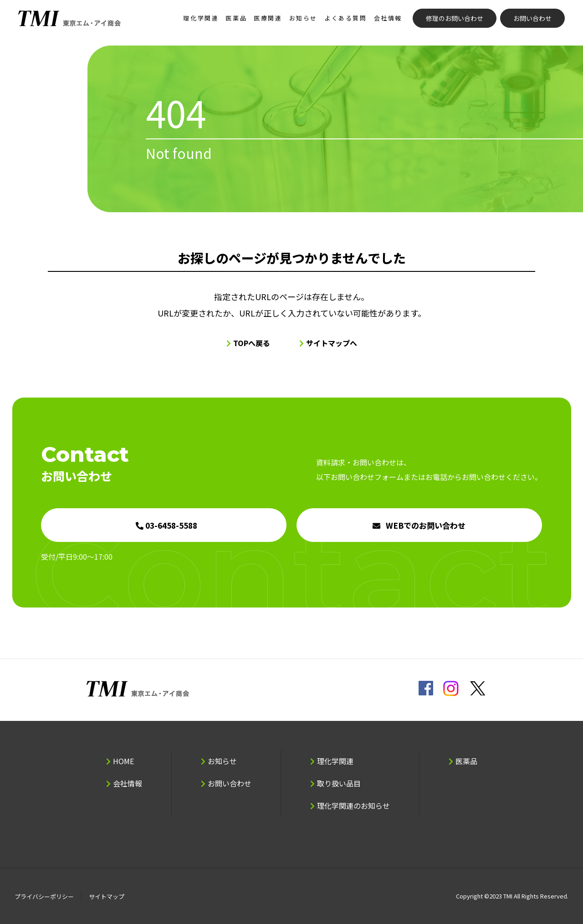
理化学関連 (201, 18)
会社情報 (388, 18)
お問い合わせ (532, 18)
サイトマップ (107, 896)
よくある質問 (346, 18)
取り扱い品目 (339, 783)
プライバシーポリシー (44, 896)
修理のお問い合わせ (455, 18)
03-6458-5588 (171, 525)
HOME (123, 761)
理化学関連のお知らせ (353, 806)
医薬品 (236, 18)
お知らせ (303, 18)
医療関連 (268, 18)
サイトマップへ (332, 343)
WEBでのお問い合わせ (426, 525)
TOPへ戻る (252, 343)
